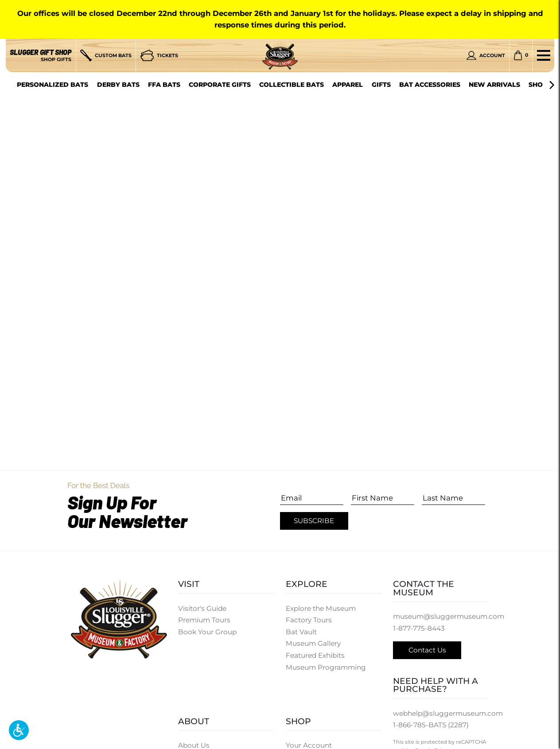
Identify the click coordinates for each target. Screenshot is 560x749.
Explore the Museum (321, 608)
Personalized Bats (52, 85)
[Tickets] (159, 55)
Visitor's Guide (202, 608)
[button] (19, 730)
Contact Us (427, 650)
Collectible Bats (292, 85)
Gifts (381, 85)
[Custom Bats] (106, 55)
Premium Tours (204, 620)
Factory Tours (309, 620)
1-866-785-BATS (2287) (431, 725)
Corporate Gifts (220, 85)
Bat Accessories (430, 85)
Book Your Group (207, 632)
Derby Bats (118, 85)
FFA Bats (164, 85)
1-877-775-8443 (419, 628)
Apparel (348, 85)
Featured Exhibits (315, 655)
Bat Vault (301, 632)
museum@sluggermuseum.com (449, 616)
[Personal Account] (486, 55)
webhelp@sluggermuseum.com (448, 713)
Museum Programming (326, 667)
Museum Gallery (313, 643)
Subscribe (314, 521)
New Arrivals (494, 85)
